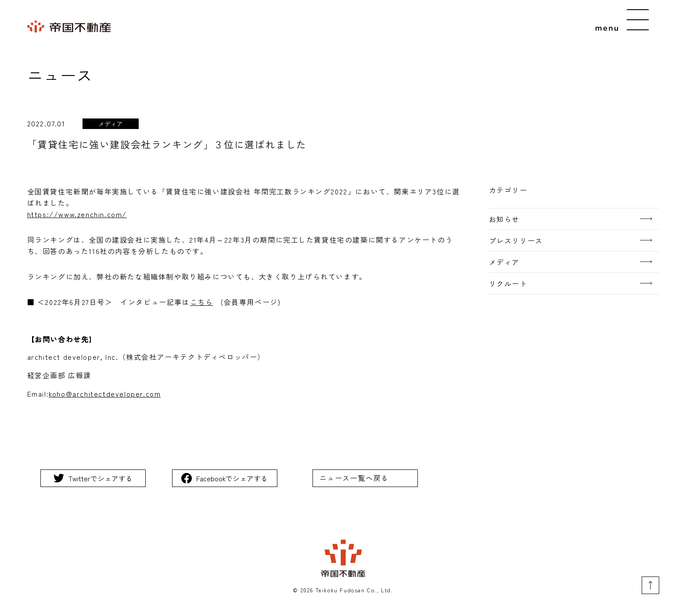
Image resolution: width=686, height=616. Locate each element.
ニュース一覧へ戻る (354, 478)
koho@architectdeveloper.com (105, 394)
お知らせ (504, 219)
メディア (504, 262)
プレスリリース (516, 240)
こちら (202, 302)
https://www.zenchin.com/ (77, 214)
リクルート (508, 283)
